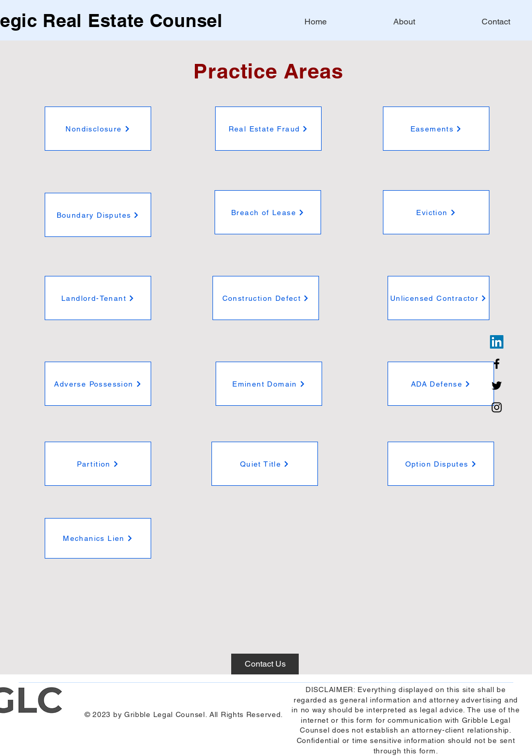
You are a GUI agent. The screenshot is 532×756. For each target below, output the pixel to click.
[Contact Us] (265, 664)
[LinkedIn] (497, 342)
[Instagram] (497, 407)
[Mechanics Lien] (98, 538)
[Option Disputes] (441, 464)
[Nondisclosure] (98, 129)
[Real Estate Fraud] (268, 129)
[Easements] (436, 129)
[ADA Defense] (441, 384)
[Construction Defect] (266, 298)
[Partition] (98, 464)
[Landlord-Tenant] (98, 298)
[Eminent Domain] (269, 384)
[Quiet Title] (265, 464)
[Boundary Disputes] (98, 215)
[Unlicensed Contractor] (438, 298)
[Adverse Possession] (98, 384)
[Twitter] (497, 386)
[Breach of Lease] (268, 212)
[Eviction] (436, 212)
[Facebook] (497, 364)
